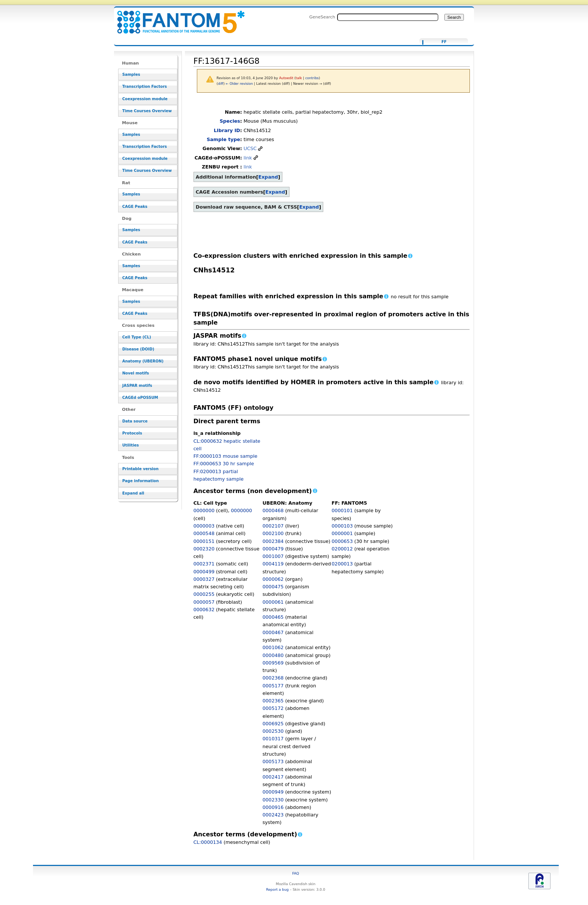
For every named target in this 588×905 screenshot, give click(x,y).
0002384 (273, 541)
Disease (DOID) (138, 349)
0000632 (204, 610)
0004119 (273, 564)
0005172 (273, 708)
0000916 (273, 807)
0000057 (204, 602)
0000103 (342, 526)
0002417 (273, 777)
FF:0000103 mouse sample (226, 456)
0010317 (273, 739)
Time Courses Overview (147, 111)
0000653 (342, 541)
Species (230, 121)
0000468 (273, 510)
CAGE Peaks (135, 207)
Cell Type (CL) (137, 337)
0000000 (204, 510)
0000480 (273, 655)
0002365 (273, 701)
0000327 (204, 579)
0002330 (273, 800)
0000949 (273, 792)
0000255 (204, 594)
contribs (312, 78)
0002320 (204, 549)
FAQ (295, 873)
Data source (135, 421)
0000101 (342, 510)
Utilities (130, 445)
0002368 (273, 678)
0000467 (273, 632)
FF (444, 42)
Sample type (223, 139)
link (247, 158)
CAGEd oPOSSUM (140, 398)
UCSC (250, 148)
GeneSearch (322, 17)
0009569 (273, 663)
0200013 (342, 564)
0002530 (273, 731)
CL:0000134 (208, 842)
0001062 (273, 647)
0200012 (342, 549)
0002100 (273, 533)
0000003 (204, 526)
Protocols (132, 433)
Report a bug (277, 889)
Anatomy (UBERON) (143, 361)
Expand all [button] (133, 493)
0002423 (273, 815)
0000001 (342, 533)
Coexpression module (145, 99)
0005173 (273, 761)
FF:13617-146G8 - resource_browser (176, 18)
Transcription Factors (145, 86)
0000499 (204, 572)
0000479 (273, 549)
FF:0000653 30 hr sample (224, 464)
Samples (131, 74)
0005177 (273, 686)
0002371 (204, 564)
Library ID (227, 130)
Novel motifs (136, 373)
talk (299, 78)
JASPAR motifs (137, 386)
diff (220, 84)
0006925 (273, 724)
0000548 (204, 533)
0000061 (273, 602)
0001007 (273, 556)
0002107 (273, 526)
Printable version (140, 469)
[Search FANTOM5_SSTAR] (388, 17)
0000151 (204, 541)
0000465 (273, 617)
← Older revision (239, 84)
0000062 (273, 579)
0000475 (273, 587)
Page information (140, 481)
